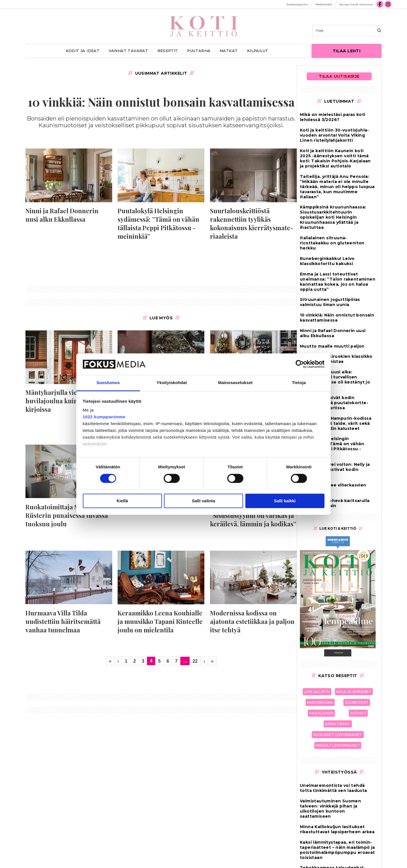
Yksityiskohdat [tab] (172, 383)
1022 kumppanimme (104, 417)
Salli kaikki (285, 501)
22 (195, 661)
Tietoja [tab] (299, 383)
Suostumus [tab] (108, 383)
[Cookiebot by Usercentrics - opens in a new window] (300, 364)
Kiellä (122, 501)
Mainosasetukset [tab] (235, 383)
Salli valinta (204, 501)
